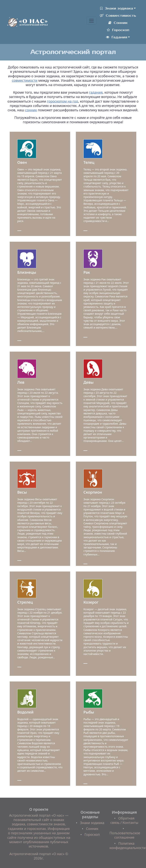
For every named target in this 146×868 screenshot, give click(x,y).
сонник (31, 110)
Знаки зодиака (117, 8)
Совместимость (118, 16)
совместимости (25, 80)
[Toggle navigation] (91, 21)
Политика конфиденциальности (128, 846)
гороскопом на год (63, 101)
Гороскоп (118, 30)
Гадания (117, 37)
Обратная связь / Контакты (124, 820)
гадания (96, 92)
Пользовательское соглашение (125, 835)
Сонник (118, 23)
